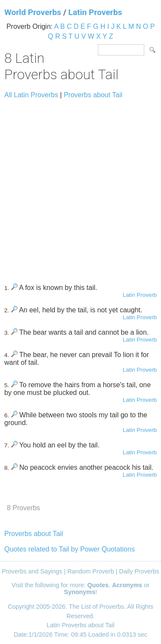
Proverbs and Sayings (32, 571)
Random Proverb (91, 571)
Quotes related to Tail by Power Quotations (70, 549)
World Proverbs (33, 12)
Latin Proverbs (95, 12)
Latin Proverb (140, 295)
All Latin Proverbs (31, 95)
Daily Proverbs (139, 571)
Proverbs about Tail (93, 95)
